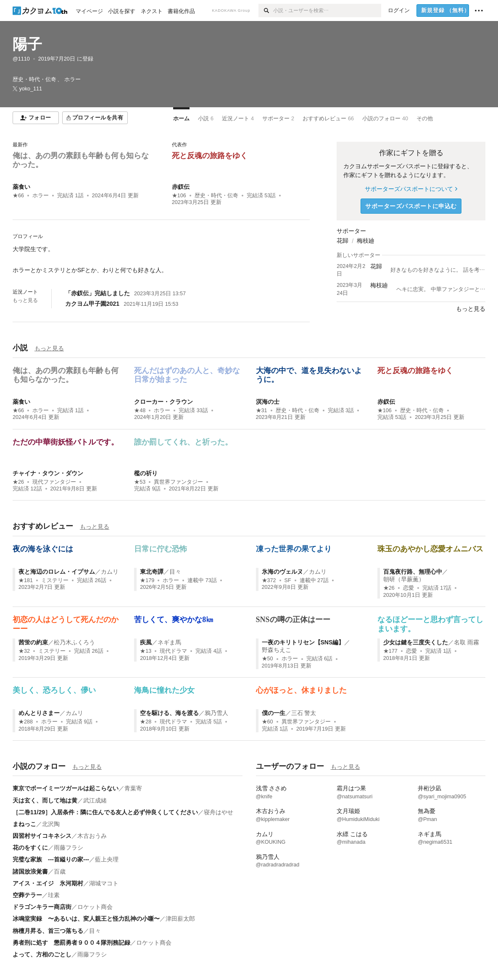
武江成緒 (95, 800)
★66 (18, 196)
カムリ (110, 572)
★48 (140, 411)
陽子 (27, 44)
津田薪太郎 (180, 919)
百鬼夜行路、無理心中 (413, 572)
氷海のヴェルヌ (282, 572)
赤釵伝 (181, 187)
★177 (390, 651)
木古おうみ (92, 836)
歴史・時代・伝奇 (216, 196)
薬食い (21, 187)
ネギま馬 (169, 642)
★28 (146, 722)
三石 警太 (304, 713)
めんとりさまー (39, 713)
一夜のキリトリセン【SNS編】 (303, 642)
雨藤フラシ (69, 848)
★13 (146, 651)
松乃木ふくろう (74, 642)
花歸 (343, 241)
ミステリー (55, 580)
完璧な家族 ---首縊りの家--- (51, 859)
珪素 (54, 895)
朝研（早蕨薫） (404, 579)
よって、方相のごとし (42, 954)
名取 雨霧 (466, 642)
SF (288, 580)
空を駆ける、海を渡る (169, 713)
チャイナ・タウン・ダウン (48, 473)
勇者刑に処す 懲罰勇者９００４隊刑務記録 (71, 943)
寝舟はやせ (219, 812)
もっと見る (25, 300)
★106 (179, 196)
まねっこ (24, 824)
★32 (24, 651)
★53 (140, 482)
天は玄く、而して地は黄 (45, 800)
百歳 (60, 871)
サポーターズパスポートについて (411, 189)
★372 (269, 580)
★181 (26, 580)
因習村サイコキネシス (42, 836)
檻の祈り (146, 473)
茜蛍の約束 (33, 642)
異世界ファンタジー (178, 482)
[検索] (266, 11)
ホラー (41, 196)
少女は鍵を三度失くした (416, 642)
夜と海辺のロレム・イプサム (57, 572)
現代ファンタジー (54, 482)
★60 (267, 722)
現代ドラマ (173, 651)
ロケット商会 (95, 907)
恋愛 (408, 588)
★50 (267, 659)
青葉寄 (133, 788)
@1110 (21, 59)
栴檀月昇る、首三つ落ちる (48, 931)
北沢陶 (51, 824)
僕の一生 (274, 713)
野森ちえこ (277, 650)
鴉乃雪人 (216, 713)
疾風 (146, 642)
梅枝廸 (366, 241)
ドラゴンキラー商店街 (42, 907)
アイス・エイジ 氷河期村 (48, 883)
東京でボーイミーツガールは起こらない (66, 788)
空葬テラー (27, 895)
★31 (262, 411)
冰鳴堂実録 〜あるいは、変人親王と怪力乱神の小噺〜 (86, 919)
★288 (26, 722)
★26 (18, 482)
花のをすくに (30, 848)
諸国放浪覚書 (30, 871)
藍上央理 (107, 859)
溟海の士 (268, 402)
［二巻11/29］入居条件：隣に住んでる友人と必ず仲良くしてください (105, 812)
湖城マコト (104, 883)
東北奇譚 (152, 572)
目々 (175, 572)
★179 (147, 580)
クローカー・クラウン (163, 402)
